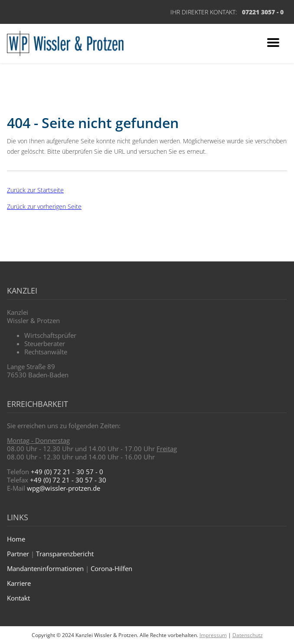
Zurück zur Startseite (35, 190)
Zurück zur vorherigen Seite (44, 206)
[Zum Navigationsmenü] (273, 44)
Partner (18, 554)
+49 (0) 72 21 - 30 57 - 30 (68, 480)
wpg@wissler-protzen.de (64, 488)
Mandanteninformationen (45, 568)
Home (16, 539)
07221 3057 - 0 (263, 12)
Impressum (213, 635)
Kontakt (18, 598)
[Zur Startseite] (65, 44)
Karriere (19, 583)
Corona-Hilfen (111, 568)
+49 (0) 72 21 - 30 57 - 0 (67, 472)
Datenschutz (248, 635)
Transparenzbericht (65, 554)
